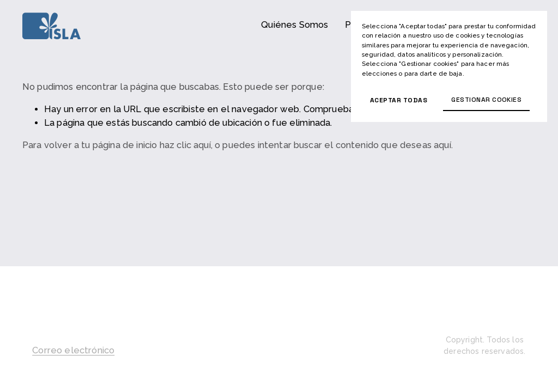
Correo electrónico (73, 350)
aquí (442, 145)
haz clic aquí (185, 145)
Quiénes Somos (295, 25)
